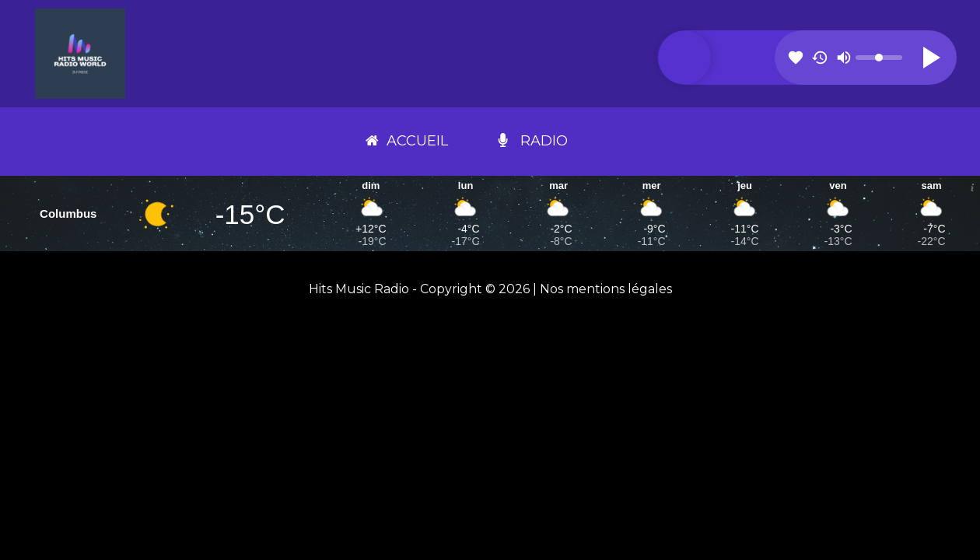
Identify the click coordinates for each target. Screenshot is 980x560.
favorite (796, 58)
